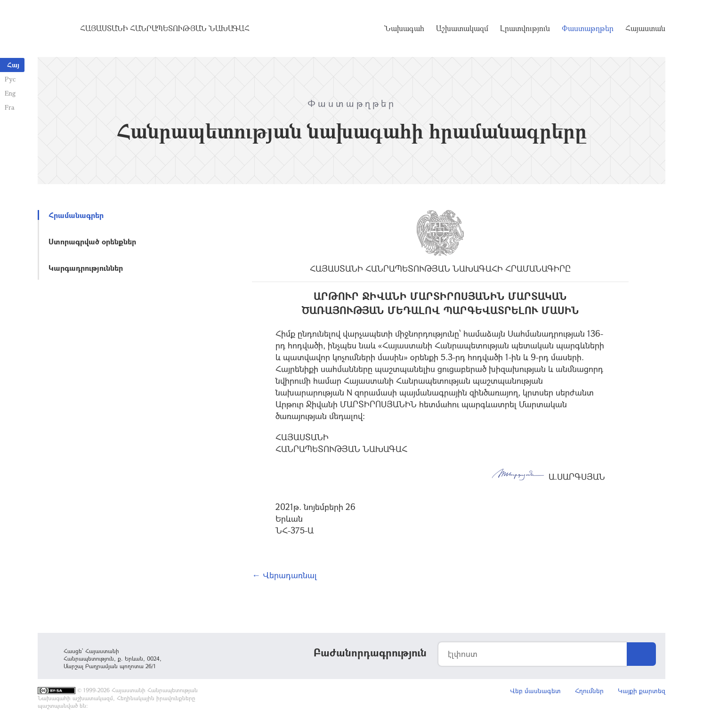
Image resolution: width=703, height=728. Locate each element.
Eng (10, 93)
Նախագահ (404, 28)
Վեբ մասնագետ (535, 691)
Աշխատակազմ (462, 28)
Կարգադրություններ (86, 268)
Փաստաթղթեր (588, 28)
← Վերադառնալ (284, 575)
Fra (10, 107)
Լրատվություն (525, 28)
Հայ (13, 65)
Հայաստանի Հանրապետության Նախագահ (165, 28)
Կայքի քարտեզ (642, 691)
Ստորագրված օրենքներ (92, 241)
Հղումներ (589, 691)
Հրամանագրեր (76, 215)
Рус (10, 79)
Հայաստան (645, 28)
